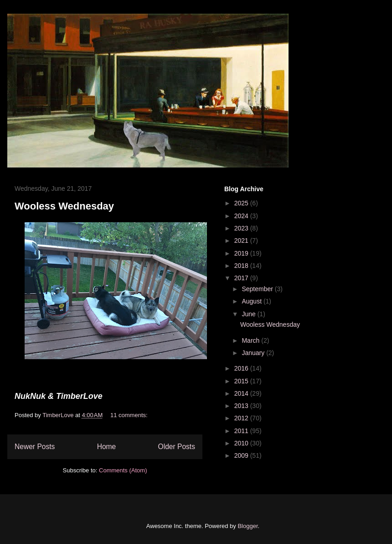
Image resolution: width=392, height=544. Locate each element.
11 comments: (130, 415)
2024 (242, 216)
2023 (242, 228)
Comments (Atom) (123, 470)
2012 (242, 418)
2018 (242, 266)
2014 (242, 393)
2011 (242, 431)
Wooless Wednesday (64, 206)
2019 (242, 253)
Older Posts (177, 447)
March (251, 340)
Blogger (248, 526)
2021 (242, 241)
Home (107, 447)
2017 (242, 278)
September (258, 289)
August (252, 301)
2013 (242, 406)
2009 (242, 455)
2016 (242, 368)
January (254, 353)
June (249, 314)
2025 (242, 203)
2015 (242, 381)
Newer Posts (35, 447)
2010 (242, 443)
